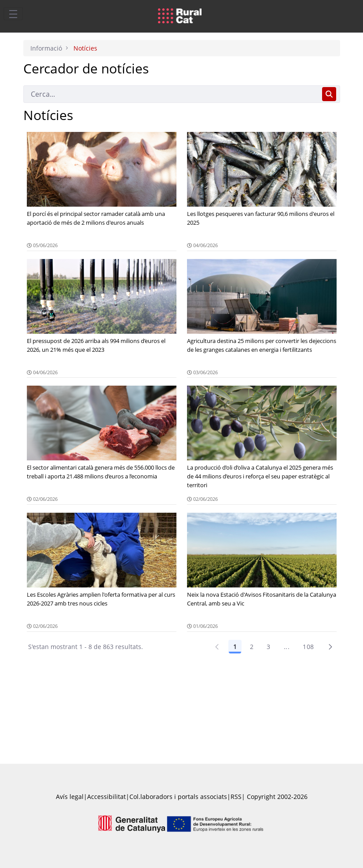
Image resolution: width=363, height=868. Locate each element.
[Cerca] (171, 94)
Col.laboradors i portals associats (178, 797)
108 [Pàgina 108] (308, 647)
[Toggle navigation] (13, 14)
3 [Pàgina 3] (268, 647)
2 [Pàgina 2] (252, 647)
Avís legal (70, 797)
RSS (236, 797)
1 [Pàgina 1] (235, 647)
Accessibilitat (106, 797)
